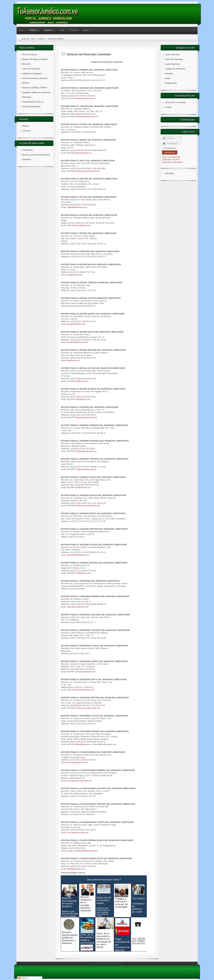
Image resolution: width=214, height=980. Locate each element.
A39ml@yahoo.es (83, 744)
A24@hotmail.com (83, 487)
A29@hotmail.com (83, 573)
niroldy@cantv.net (75, 275)
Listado (168, 107)
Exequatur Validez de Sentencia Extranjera (36, 95)
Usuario (166, 137)
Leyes (168, 78)
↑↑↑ (189, 969)
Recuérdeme (170, 148)
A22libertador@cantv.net (86, 451)
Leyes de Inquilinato (174, 59)
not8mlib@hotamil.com (77, 207)
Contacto (73, 30)
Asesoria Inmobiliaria (31, 107)
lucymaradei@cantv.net (77, 762)
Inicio (22, 30)
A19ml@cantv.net (83, 399)
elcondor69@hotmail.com (78, 555)
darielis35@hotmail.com (78, 342)
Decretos (169, 73)
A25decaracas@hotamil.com (87, 506)
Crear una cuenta (171, 157)
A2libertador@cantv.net (85, 98)
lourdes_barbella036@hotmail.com (82, 851)
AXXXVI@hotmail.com (85, 690)
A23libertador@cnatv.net (86, 469)
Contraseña (166, 142)
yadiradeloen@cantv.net (78, 607)
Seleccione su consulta (175, 102)
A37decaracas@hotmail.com (87, 708)
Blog (62, 30)
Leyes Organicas (173, 64)
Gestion (25, 126)
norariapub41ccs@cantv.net (79, 781)
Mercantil (26, 64)
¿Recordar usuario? (171, 160)
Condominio (27, 150)
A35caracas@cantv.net (85, 672)
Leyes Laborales (172, 54)
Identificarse (170, 152)
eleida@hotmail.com (76, 869)
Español (23, 978)
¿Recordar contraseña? (173, 162)
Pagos (86, 30)
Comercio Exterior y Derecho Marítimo (35, 81)
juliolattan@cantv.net (76, 324)
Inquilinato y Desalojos (32, 73)
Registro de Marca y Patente (35, 59)
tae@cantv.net (73, 360)
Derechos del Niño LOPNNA (35, 88)
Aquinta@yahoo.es (83, 153)
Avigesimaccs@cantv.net (86, 417)
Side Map (169, 173)
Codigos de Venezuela (175, 69)
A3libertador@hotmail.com (86, 117)
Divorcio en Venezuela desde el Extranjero (36, 157)
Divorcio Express (29, 54)
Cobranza (26, 131)
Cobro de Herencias (31, 69)
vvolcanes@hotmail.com (78, 832)
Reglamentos (171, 83)
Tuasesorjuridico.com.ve (33, 102)
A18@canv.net (81, 381)
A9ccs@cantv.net (82, 225)
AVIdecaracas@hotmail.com (87, 171)
